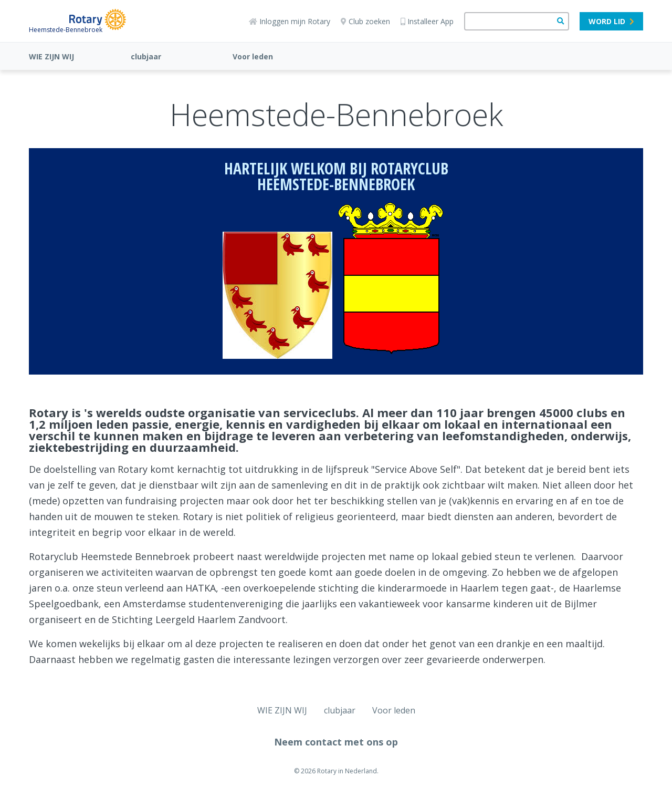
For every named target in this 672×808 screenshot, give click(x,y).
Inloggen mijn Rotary (290, 21)
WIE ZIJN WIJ (51, 56)
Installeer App (427, 21)
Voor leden (253, 56)
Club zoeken (365, 21)
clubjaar (146, 56)
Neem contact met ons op (336, 742)
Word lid (611, 21)
